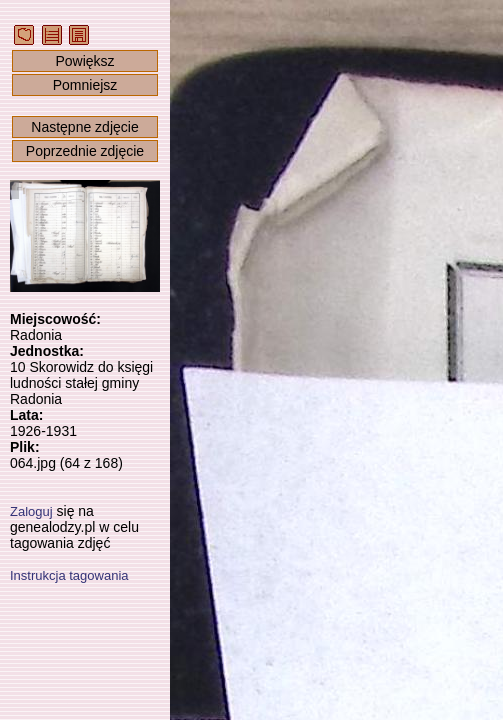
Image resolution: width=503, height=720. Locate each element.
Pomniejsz (85, 85)
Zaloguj (31, 511)
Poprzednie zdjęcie (85, 151)
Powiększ (84, 61)
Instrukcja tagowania (69, 575)
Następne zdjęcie (84, 127)
